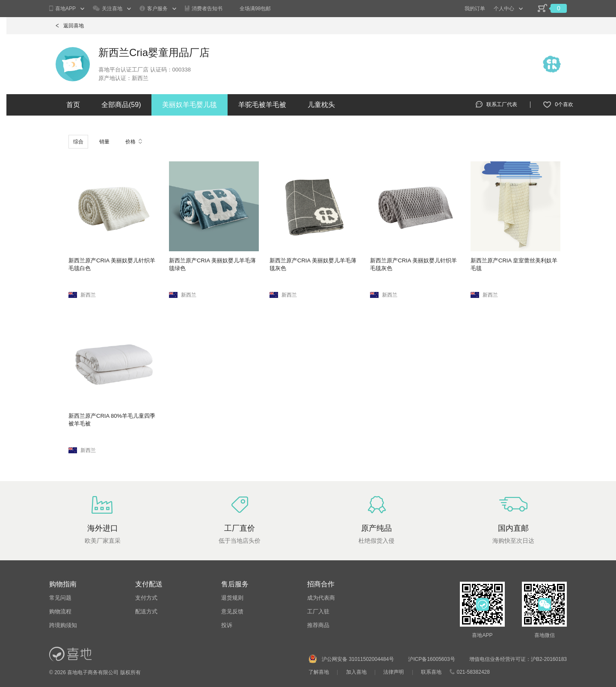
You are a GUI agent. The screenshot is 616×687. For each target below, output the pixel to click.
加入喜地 (356, 672)
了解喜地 (319, 672)
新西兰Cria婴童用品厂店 (154, 52)
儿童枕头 (321, 105)
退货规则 (232, 598)
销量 (104, 142)
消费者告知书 (204, 9)
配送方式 (146, 611)
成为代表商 (321, 598)
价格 (134, 142)
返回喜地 (70, 26)
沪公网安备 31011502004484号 (358, 659)
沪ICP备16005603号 (432, 659)
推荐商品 (318, 625)
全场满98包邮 (255, 9)
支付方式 (146, 598)
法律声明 (394, 672)
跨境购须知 (63, 625)
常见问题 (60, 598)
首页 (73, 105)
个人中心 (504, 9)
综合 (78, 142)
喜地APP (62, 9)
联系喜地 (431, 672)
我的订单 (475, 9)
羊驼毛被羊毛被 (262, 105)
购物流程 (60, 611)
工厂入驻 (318, 611)
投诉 (227, 625)
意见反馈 (232, 611)
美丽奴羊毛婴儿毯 (190, 105)
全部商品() (121, 105)
